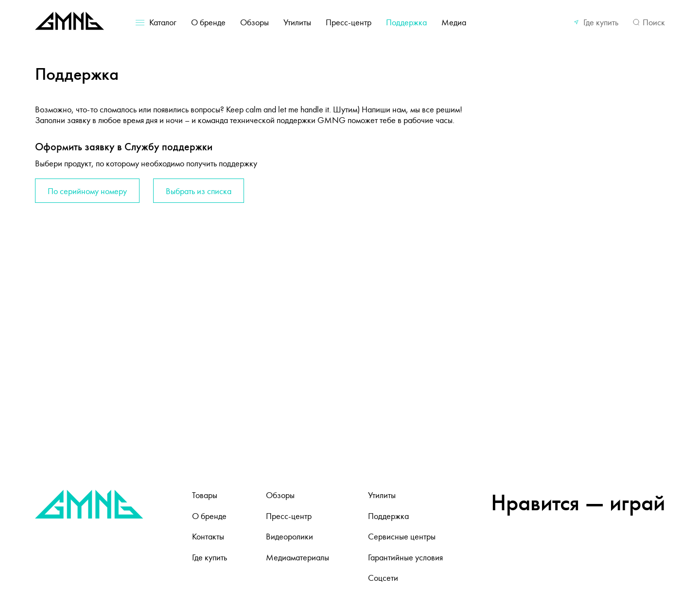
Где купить (601, 22)
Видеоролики (289, 537)
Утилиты (297, 22)
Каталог (163, 22)
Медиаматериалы (297, 557)
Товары (205, 495)
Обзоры (254, 22)
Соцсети (383, 578)
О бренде (208, 22)
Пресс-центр (349, 22)
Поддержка (406, 22)
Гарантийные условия (405, 557)
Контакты (208, 537)
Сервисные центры (402, 537)
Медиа (454, 22)
